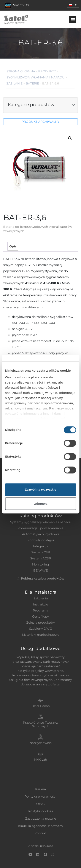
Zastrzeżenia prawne (41, 819)
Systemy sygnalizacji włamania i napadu (41, 522)
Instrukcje (40, 604)
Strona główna (21, 71)
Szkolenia (41, 598)
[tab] (13, 246)
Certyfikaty (40, 616)
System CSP (41, 552)
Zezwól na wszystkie (41, 490)
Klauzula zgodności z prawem (40, 826)
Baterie (32, 83)
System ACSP (41, 558)
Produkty (47, 71)
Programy (40, 610)
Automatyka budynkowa (41, 534)
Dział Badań (41, 706)
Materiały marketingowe (41, 635)
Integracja (41, 546)
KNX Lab (40, 760)
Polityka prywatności (40, 796)
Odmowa (40, 504)
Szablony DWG (41, 629)
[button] (73, 20)
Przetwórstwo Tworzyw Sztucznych (41, 724)
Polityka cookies (41, 811)
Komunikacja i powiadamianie (40, 528)
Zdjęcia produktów (40, 623)
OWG (40, 804)
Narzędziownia (41, 743)
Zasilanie (14, 83)
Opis (13, 246)
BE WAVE (40, 570)
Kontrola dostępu (41, 540)
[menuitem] (73, 5)
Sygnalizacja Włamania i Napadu (36, 77)
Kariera (40, 789)
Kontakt (41, 833)
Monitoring (40, 564)
